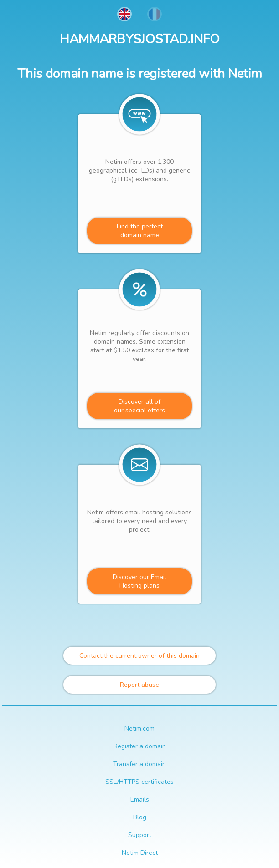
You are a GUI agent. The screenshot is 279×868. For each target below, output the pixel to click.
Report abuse (139, 685)
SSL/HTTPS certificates (139, 782)
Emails (140, 799)
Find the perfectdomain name (140, 231)
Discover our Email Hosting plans (139, 581)
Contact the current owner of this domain (139, 656)
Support (140, 835)
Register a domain (140, 746)
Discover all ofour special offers (139, 406)
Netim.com (139, 728)
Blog (140, 817)
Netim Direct (140, 853)
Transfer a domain (139, 764)
